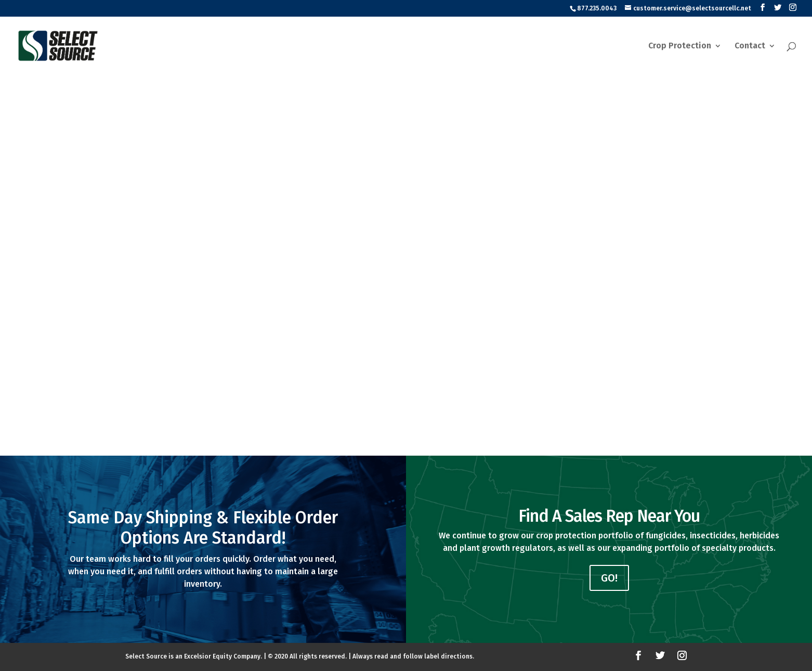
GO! (609, 578)
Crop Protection (680, 46)
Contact (750, 46)
